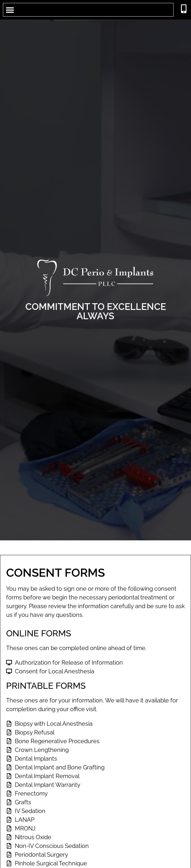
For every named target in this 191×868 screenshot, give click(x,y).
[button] (10, 10)
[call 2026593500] (184, 9)
